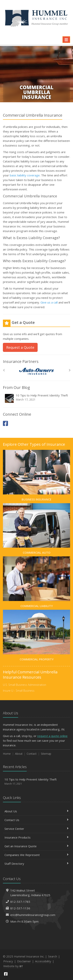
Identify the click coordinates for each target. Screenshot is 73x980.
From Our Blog (16, 387)
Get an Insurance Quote (36, 846)
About (19, 754)
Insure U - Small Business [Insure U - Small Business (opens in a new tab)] (19, 691)
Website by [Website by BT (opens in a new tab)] (13, 966)
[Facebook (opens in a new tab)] (5, 423)
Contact (32, 754)
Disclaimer (24, 961)
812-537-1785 (20, 902)
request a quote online (52, 736)
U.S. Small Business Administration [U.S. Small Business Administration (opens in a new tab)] (25, 685)
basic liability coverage (25, 175)
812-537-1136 (20, 908)
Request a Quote (20, 347)
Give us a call (49, 302)
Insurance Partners (21, 361)
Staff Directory (36, 864)
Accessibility (43, 961)
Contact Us (36, 820)
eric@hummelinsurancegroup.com (33, 915)
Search (53, 956)
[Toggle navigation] (66, 40)
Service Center (36, 829)
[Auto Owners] (36, 371)
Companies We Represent (36, 855)
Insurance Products (36, 837)
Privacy (8, 961)
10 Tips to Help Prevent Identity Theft (37, 398)
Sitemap (46, 754)
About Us (36, 811)
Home (7, 754)
